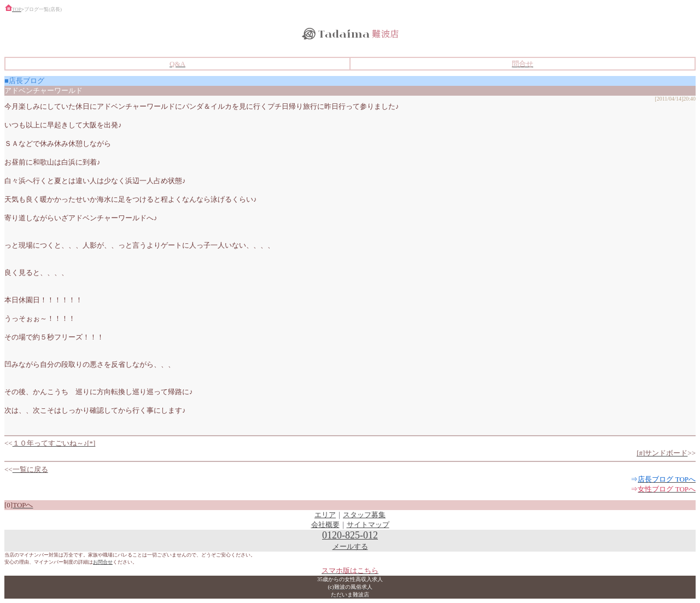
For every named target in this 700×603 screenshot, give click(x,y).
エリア (325, 515)
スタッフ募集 (364, 515)
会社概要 (325, 525)
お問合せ (103, 562)
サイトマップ (368, 525)
